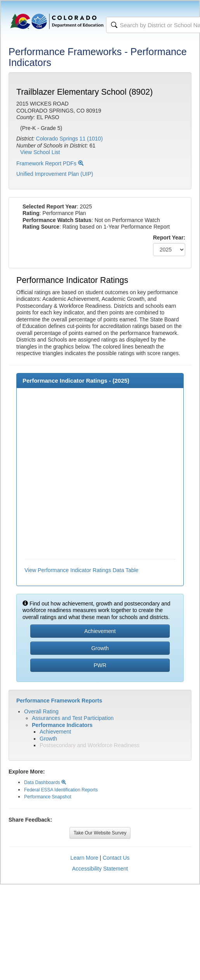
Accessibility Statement (100, 869)
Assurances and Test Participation (73, 718)
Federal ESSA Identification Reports (61, 790)
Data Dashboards (45, 782)
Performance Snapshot (48, 797)
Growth (48, 739)
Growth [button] (100, 648)
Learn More (84, 858)
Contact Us (116, 858)
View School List (40, 152)
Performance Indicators (62, 725)
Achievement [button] (100, 631)
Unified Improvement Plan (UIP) (55, 174)
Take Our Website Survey (100, 833)
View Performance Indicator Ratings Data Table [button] (82, 570)
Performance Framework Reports (59, 701)
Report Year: (169, 238)
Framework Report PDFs (50, 163)
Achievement (55, 732)
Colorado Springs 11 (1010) (70, 139)
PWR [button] (100, 665)
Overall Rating (41, 711)
